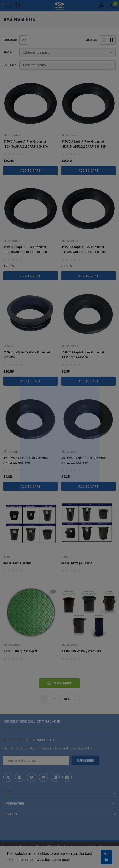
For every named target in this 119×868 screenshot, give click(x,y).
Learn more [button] (61, 860)
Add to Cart (31, 171)
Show (8, 53)
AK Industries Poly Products (81, 651)
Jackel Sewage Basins (77, 563)
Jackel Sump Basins (17, 563)
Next (70, 699)
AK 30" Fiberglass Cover (20, 651)
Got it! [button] (107, 857)
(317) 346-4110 (48, 722)
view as (91, 40)
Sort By (10, 65)
